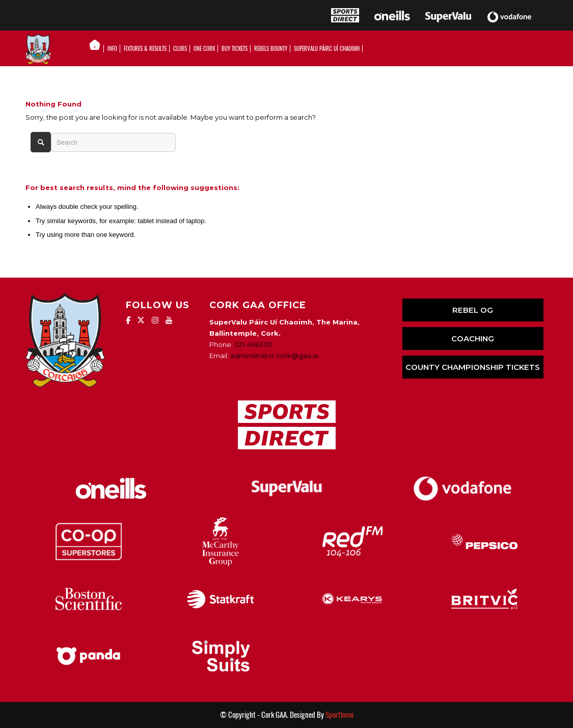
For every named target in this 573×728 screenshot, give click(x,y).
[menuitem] (98, 49)
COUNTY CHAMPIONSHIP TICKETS (473, 367)
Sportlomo (339, 715)
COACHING (473, 339)
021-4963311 (253, 344)
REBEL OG (473, 310)
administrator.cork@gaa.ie (275, 356)
